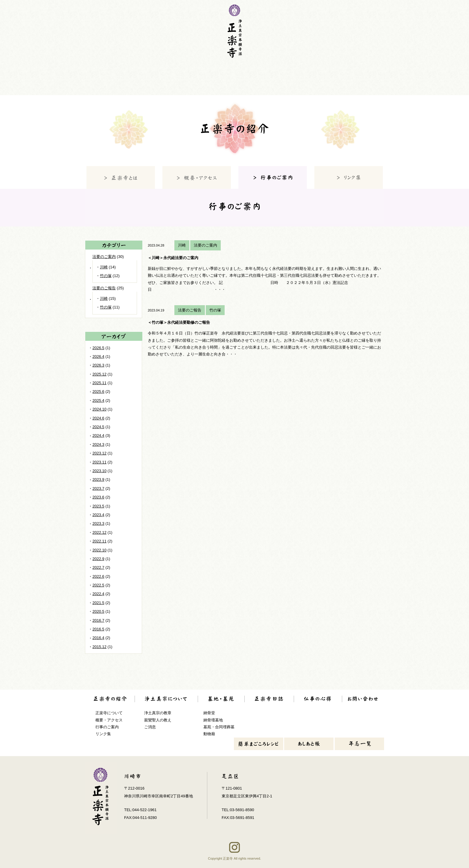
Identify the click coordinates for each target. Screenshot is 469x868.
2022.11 (99, 541)
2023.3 (98, 523)
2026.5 (98, 348)
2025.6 (98, 392)
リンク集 (103, 734)
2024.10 (99, 409)
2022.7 (98, 567)
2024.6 (98, 418)
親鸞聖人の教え (158, 720)
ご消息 (150, 727)
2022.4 (98, 594)
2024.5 (98, 427)
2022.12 (99, 532)
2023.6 (98, 497)
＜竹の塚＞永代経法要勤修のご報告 (179, 322)
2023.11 (99, 462)
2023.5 (98, 506)
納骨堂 (209, 713)
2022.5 (98, 585)
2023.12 (99, 453)
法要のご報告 (190, 310)
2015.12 (99, 647)
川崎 (182, 245)
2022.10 (99, 550)
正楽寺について (109, 713)
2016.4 (98, 638)
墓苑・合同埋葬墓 (219, 727)
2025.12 (99, 374)
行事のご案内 (107, 727)
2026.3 (98, 365)
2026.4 (98, 357)
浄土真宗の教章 (158, 713)
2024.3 (98, 444)
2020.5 (98, 611)
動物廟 (209, 734)
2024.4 (98, 435)
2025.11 (99, 383)
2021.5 (98, 603)
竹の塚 (215, 310)
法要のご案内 (205, 245)
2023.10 (99, 471)
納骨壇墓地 (213, 720)
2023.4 (98, 515)
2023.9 (98, 479)
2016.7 (98, 620)
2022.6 (98, 576)
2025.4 (98, 400)
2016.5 (98, 629)
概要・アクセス (109, 720)
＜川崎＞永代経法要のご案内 (173, 258)
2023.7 (98, 488)
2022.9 (98, 559)
